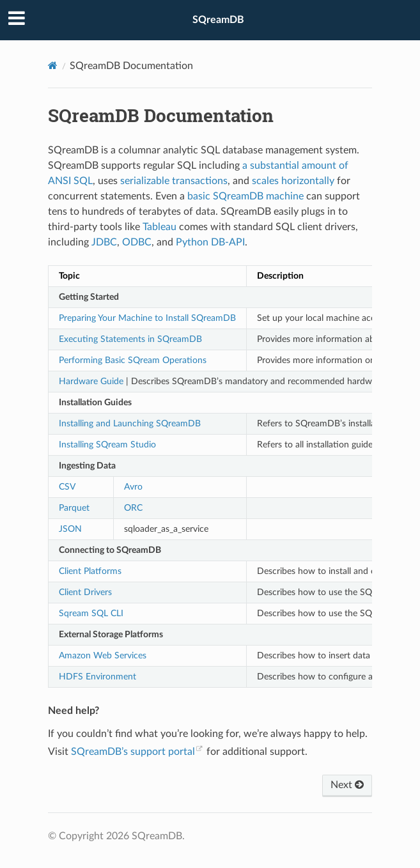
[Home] (53, 66)
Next (347, 785)
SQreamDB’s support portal (133, 752)
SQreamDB (218, 20)
